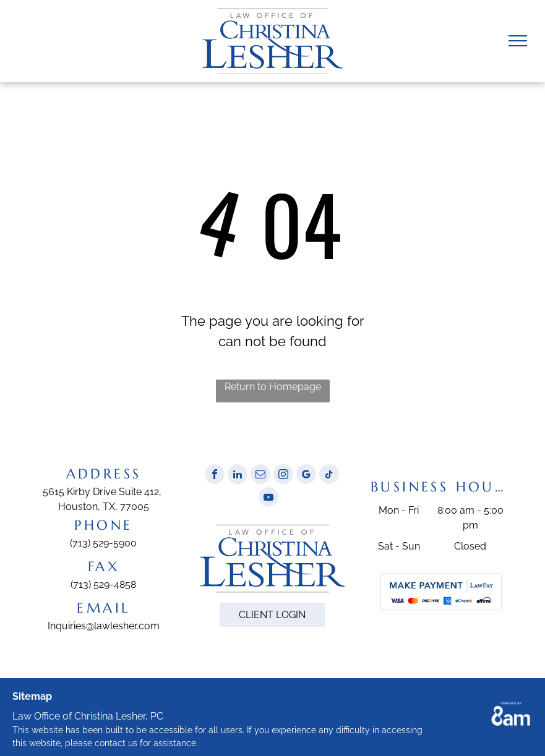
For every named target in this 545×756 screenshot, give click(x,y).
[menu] (518, 41)
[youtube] (268, 499)
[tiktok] (329, 476)
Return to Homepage (273, 387)
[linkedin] (238, 476)
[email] (260, 476)
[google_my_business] (306, 476)
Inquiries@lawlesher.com (104, 626)
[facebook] (215, 476)
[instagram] (283, 476)
